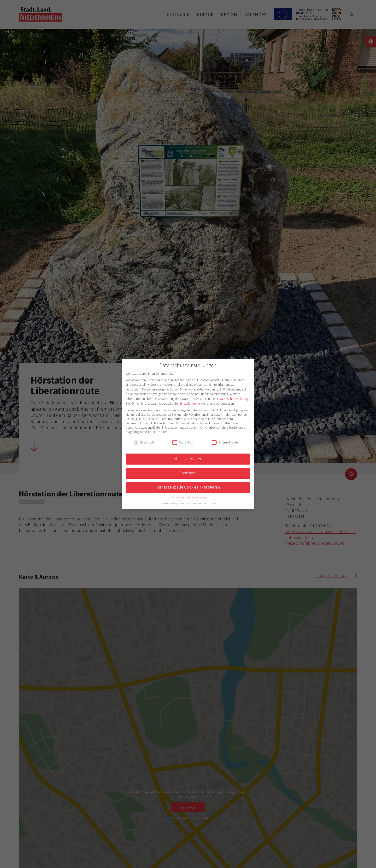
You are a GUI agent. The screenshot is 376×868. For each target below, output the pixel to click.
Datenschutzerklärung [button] (190, 504)
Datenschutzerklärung (234, 399)
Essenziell (144, 442)
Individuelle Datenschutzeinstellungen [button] (188, 498)
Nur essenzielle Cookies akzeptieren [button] (188, 487)
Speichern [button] (188, 473)
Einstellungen (188, 403)
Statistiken (183, 442)
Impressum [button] (210, 504)
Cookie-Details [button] (168, 504)
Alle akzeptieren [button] (188, 459)
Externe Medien (226, 442)
